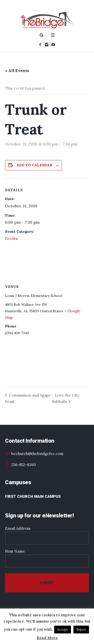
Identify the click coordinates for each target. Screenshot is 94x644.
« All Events (17, 70)
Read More (47, 638)
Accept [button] (63, 630)
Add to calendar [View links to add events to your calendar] (34, 165)
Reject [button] (81, 630)
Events (11, 238)
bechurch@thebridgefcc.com (37, 454)
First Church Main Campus (33, 497)
